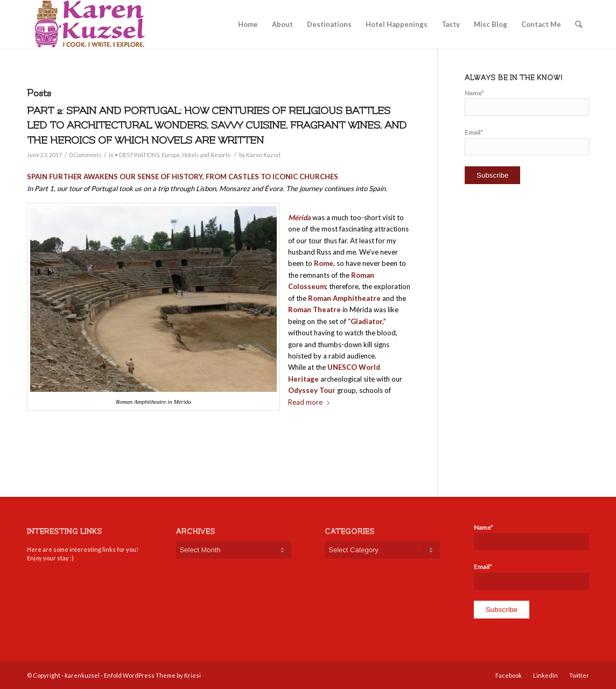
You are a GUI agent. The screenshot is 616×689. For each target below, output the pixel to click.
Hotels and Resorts (206, 155)
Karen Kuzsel (263, 155)
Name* (527, 102)
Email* (527, 142)
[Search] (579, 24)
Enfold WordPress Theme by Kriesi (152, 675)
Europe (171, 155)
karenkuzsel (82, 675)
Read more (311, 402)
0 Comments (85, 155)
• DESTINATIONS (137, 155)
